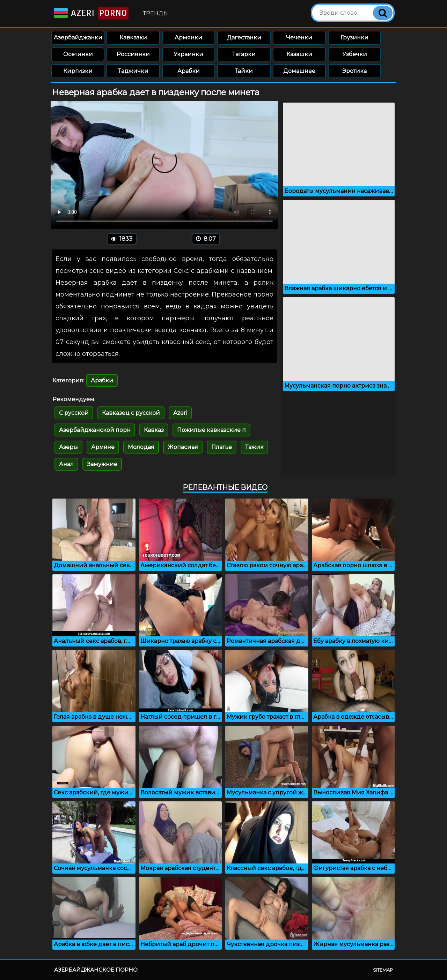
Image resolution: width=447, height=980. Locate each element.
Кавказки (133, 38)
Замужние (102, 464)
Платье (222, 447)
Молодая (141, 447)
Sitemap (383, 970)
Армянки (188, 38)
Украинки (188, 54)
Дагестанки (244, 38)
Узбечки (355, 54)
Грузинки (354, 38)
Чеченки (299, 38)
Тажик (254, 447)
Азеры (68, 447)
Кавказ (154, 430)
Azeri (91, 13)
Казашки (299, 54)
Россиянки (133, 54)
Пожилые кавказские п (211, 430)
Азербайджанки (78, 38)
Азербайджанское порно (96, 970)
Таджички (133, 71)
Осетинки (78, 54)
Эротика (354, 71)
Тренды (156, 13)
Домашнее (299, 71)
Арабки (189, 71)
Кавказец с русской (131, 413)
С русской (74, 413)
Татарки (244, 54)
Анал (66, 464)
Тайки (244, 71)
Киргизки (78, 71)
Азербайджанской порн (95, 430)
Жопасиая (183, 447)
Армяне (103, 447)
